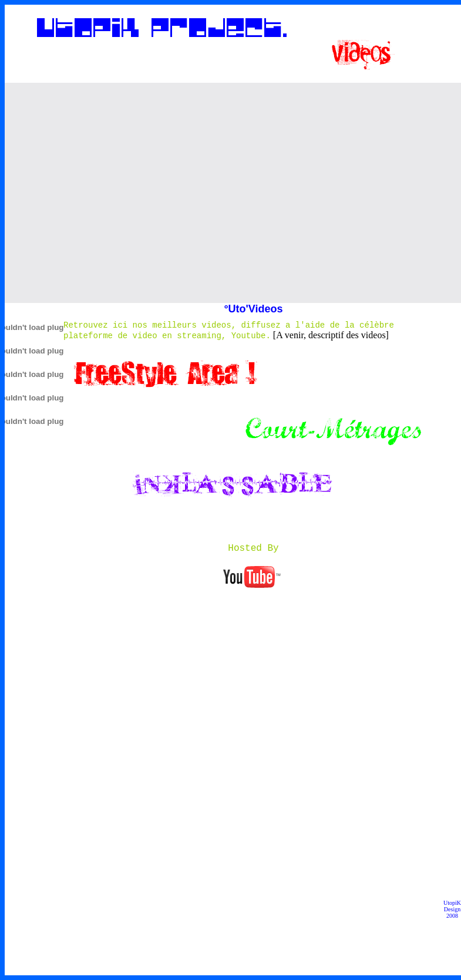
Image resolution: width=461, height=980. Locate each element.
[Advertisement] (110, 193)
